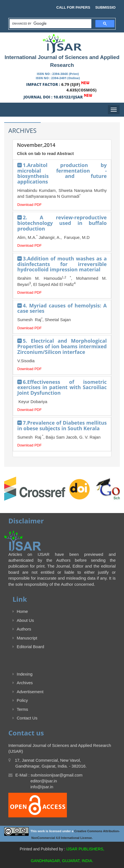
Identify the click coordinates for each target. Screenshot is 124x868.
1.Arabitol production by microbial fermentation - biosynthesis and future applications (62, 173)
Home (20, 611)
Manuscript (25, 638)
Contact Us (25, 718)
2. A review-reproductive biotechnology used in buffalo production (62, 223)
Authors (22, 629)
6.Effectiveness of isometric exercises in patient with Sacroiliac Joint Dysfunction (62, 387)
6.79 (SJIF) (71, 84)
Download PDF (29, 205)
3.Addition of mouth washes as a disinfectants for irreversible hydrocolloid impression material (62, 264)
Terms (20, 709)
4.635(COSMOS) (81, 90)
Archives (23, 683)
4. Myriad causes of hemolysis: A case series (62, 308)
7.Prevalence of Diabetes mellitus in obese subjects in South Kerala (62, 425)
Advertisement (28, 692)
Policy (20, 700)
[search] (50, 24)
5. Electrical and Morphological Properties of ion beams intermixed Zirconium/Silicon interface (62, 346)
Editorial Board (28, 647)
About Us (23, 620)
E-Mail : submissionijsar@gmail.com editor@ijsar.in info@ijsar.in (45, 781)
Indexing (23, 674)
